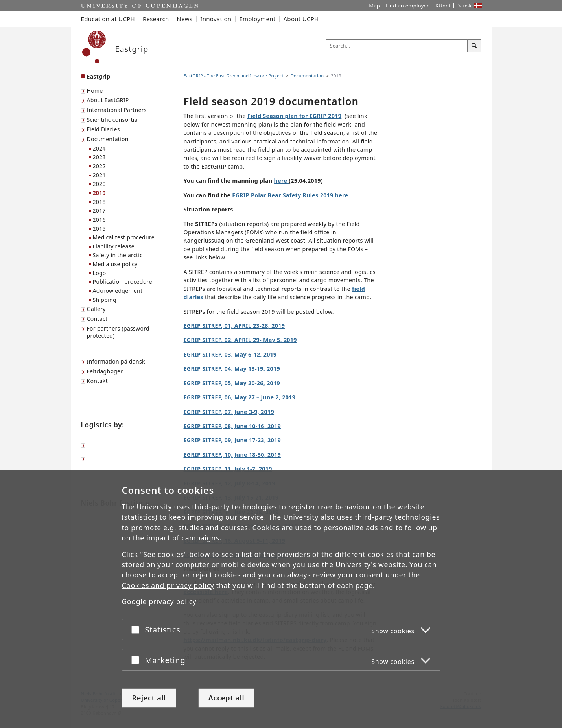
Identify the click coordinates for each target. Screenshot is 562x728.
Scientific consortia (112, 120)
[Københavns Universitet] (94, 47)
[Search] (474, 46)
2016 (99, 220)
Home (95, 91)
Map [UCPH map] (374, 6)
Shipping (105, 300)
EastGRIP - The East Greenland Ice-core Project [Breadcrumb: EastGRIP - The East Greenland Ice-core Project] (234, 76)
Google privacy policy (159, 602)
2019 (99, 193)
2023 (99, 157)
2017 (99, 210)
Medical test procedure (124, 237)
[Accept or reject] (137, 630)
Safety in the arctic (118, 255)
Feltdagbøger (105, 371)
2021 (99, 175)
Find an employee (408, 6)
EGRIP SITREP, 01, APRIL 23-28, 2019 (234, 326)
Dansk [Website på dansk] (464, 6)
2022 (99, 166)
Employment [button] (257, 19)
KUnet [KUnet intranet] (443, 6)
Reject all (149, 698)
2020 (99, 184)
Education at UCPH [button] (108, 19)
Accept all (227, 698)
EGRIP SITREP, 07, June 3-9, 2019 (229, 412)
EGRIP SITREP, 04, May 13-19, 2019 (232, 369)
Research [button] (156, 19)
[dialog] (281, 599)
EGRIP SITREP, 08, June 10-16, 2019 (232, 426)
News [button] (185, 19)
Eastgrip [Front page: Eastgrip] (99, 76)
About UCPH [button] (301, 19)
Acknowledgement (118, 291)
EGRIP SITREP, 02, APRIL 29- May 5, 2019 (240, 340)
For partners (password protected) (118, 332)
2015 (99, 229)
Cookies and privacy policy (168, 585)
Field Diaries (103, 129)
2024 (99, 148)
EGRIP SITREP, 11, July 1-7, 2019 (228, 469)
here (282, 181)
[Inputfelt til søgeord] (397, 46)
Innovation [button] (216, 19)
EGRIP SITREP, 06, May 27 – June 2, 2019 (240, 397)
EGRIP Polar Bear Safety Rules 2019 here (290, 195)
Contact (97, 319)
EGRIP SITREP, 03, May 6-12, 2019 (230, 354)
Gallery (96, 309)
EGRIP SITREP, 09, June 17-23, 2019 (232, 440)
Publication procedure (123, 282)
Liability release (114, 246)
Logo (100, 273)
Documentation (108, 139)
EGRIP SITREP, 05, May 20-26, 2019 (232, 383)
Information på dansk (116, 361)
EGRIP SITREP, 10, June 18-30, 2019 (232, 455)
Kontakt (97, 381)
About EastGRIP (108, 100)
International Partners (117, 110)
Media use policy (115, 264)
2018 (99, 202)
